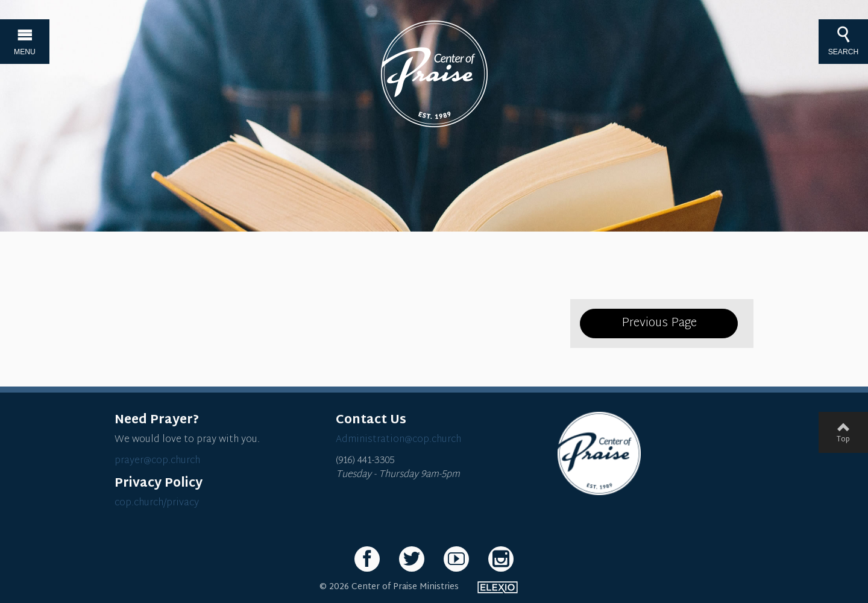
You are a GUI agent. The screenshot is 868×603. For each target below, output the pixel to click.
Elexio (498, 587)
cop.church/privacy (157, 503)
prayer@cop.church (157, 461)
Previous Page (659, 323)
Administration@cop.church (398, 440)
